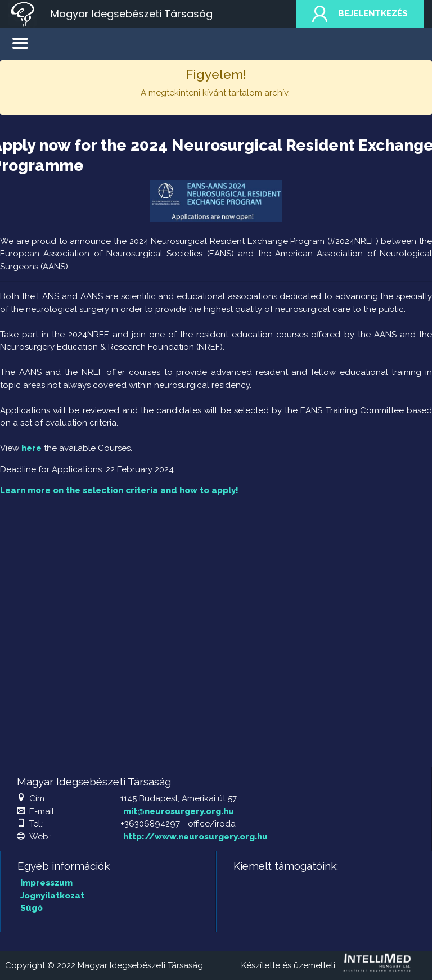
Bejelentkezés (360, 14)
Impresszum (46, 883)
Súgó (31, 908)
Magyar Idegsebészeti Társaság (132, 14)
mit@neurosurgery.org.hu (179, 811)
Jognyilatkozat (52, 896)
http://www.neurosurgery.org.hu (195, 837)
